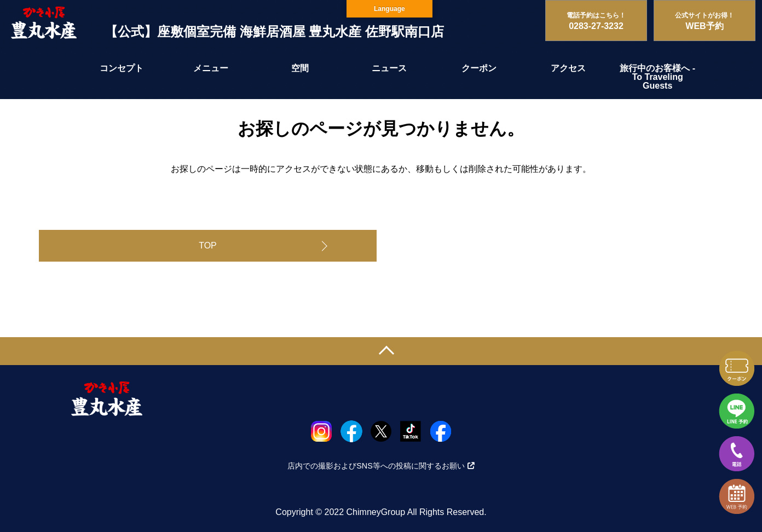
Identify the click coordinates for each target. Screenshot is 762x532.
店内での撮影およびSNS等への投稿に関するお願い (381, 466)
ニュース (389, 68)
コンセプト (122, 68)
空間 (300, 68)
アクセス (568, 68)
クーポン (479, 68)
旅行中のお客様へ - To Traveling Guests (657, 77)
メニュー (211, 68)
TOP (208, 245)
